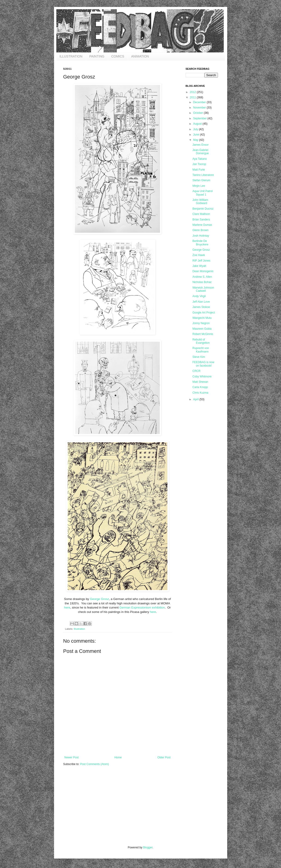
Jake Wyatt (199, 266)
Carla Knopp (200, 387)
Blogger (148, 847)
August (198, 124)
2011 (193, 97)
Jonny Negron (201, 323)
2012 (193, 92)
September (200, 118)
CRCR (196, 371)
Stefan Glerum (201, 180)
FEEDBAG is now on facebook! (203, 364)
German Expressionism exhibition (142, 607)
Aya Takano (199, 159)
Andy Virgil (199, 296)
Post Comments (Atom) (95, 764)
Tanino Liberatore (203, 175)
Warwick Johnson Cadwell (203, 289)
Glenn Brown (200, 230)
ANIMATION (140, 56)
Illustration (79, 629)
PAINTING (97, 56)
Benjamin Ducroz (203, 209)
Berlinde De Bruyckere (200, 243)
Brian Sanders (201, 220)
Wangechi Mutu (202, 318)
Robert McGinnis (203, 334)
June (196, 135)
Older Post (164, 757)
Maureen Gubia (202, 329)
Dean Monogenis (203, 271)
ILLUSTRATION (71, 56)
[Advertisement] (98, 809)
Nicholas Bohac (202, 282)
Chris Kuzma (200, 393)
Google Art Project (204, 313)
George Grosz (99, 599)
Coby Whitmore (202, 377)
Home (118, 757)
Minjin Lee (199, 186)
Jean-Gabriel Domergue (201, 152)
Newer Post (72, 757)
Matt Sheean (200, 382)
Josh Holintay (201, 236)
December (200, 102)
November (200, 108)
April (196, 399)
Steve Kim (199, 357)
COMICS (118, 56)
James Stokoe (201, 307)
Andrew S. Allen (202, 277)
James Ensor (200, 145)
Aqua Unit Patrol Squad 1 (202, 193)
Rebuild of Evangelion (201, 341)
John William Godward (200, 202)
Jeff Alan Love (201, 302)
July (196, 129)
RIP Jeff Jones (201, 261)
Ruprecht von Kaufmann (201, 350)
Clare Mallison (201, 214)
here (67, 607)
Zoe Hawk (199, 255)
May (196, 140)
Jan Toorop (199, 164)
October (198, 113)
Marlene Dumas (202, 225)
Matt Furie (199, 170)
